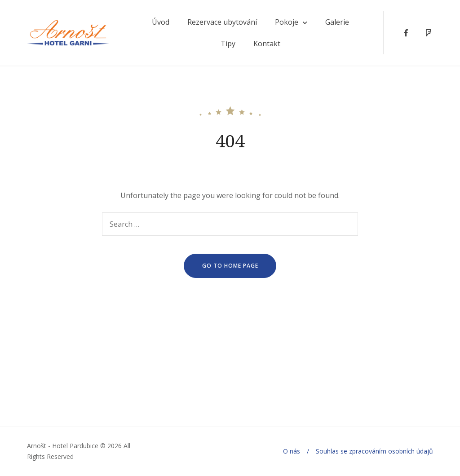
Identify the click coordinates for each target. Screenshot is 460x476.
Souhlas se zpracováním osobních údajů (374, 451)
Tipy (228, 44)
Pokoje (287, 22)
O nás (292, 451)
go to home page (230, 266)
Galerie (337, 22)
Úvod (161, 22)
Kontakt (267, 44)
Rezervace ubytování (222, 22)
